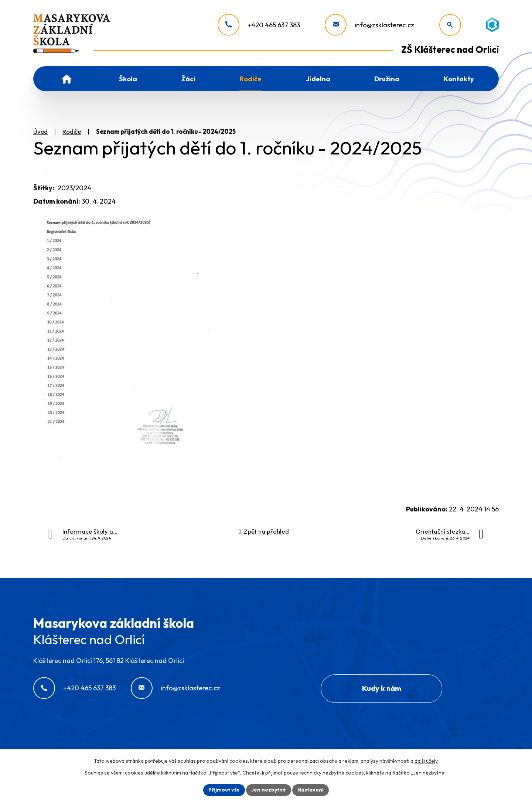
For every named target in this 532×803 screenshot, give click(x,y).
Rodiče (250, 79)
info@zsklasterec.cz (190, 688)
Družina (387, 79)
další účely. (427, 761)
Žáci (188, 79)
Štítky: (44, 188)
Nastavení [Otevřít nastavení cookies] (311, 790)
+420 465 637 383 (89, 688)
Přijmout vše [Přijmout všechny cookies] (224, 790)
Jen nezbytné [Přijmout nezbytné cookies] (269, 790)
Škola (128, 79)
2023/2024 (74, 188)
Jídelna (318, 79)
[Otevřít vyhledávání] (450, 25)
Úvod (67, 79)
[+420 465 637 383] (259, 25)
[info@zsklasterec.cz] (369, 25)
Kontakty (459, 79)
